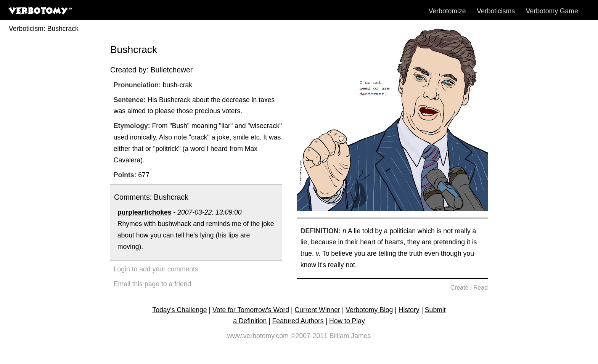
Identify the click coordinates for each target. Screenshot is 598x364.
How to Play (347, 321)
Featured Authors (298, 321)
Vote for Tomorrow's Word (251, 310)
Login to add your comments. (157, 269)
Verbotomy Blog (369, 310)
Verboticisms (496, 11)
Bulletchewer (171, 70)
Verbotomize (447, 11)
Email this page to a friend (152, 284)
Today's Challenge (179, 310)
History (409, 310)
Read (481, 288)
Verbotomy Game (552, 11)
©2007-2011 (309, 336)
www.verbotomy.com (258, 336)
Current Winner (317, 310)
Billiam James (350, 336)
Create (460, 288)
